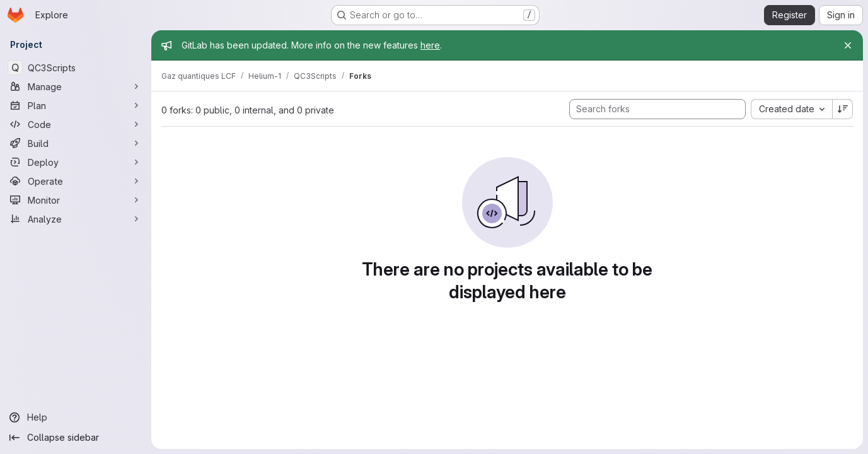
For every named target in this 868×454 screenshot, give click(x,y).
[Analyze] (76, 219)
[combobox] (791, 109)
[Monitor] (76, 200)
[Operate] (76, 181)
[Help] (76, 417)
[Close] (848, 45)
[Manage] (76, 86)
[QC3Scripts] (76, 67)
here (430, 45)
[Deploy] (76, 162)
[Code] (76, 124)
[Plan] (76, 105)
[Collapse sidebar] (76, 438)
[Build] (76, 143)
